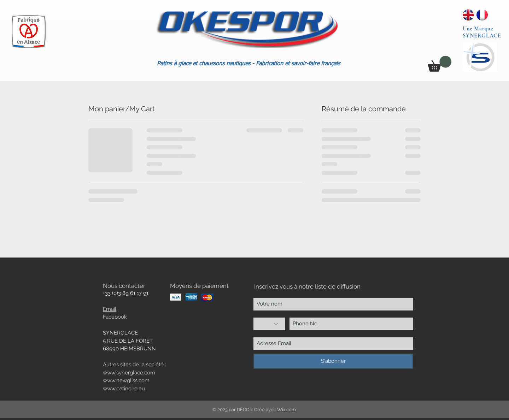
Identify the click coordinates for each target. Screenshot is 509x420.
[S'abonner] (333, 361)
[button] (440, 64)
